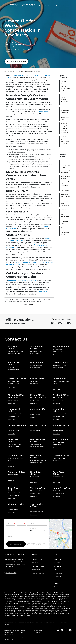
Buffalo (58, 596)
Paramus (27, 593)
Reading (14, 605)
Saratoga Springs (61, 607)
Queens (50, 603)
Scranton (7, 602)
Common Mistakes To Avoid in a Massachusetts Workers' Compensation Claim (66, 217)
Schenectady (63, 595)
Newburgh (44, 596)
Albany (28, 603)
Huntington (13, 596)
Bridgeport (41, 598)
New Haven (34, 598)
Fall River (19, 602)
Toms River (59, 602)
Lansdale (56, 600)
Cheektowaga (30, 608)
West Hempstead (53, 595)
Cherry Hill (53, 593)
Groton (7, 610)
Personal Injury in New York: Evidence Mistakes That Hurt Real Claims (65, 99)
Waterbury (8, 605)
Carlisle (41, 608)
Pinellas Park (58, 598)
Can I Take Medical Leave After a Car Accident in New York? (65, 86)
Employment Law (38, 573)
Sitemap (38, 632)
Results (57, 583)
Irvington (14, 607)
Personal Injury (38, 559)
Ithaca (24, 608)
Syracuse (44, 603)
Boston (19, 605)
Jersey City (33, 593)
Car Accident (37, 570)
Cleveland (46, 602)
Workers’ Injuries (38, 566)
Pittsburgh (50, 600)
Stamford (22, 598)
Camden (30, 595)
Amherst (53, 607)
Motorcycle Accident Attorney (40, 622)
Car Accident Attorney (11, 622)
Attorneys (58, 566)
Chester (53, 608)
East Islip (38, 596)
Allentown (17, 600)
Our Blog (58, 563)
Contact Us (58, 573)
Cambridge (66, 608)
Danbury (11, 598)
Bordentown (17, 595)
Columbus (52, 602)
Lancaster (30, 600)
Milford (46, 598)
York (20, 608)
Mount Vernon (61, 603)
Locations (58, 580)
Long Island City (36, 607)
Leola (37, 600)
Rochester (20, 596)
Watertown (59, 608)
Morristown (57, 605)
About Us (58, 559)
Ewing (12, 603)
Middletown (31, 596)
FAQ (56, 570)
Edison (58, 593)
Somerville (12, 610)
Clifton (46, 595)
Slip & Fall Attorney (54, 622)
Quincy (37, 608)
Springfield (34, 602)
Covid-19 (35, 563)
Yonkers (62, 596)
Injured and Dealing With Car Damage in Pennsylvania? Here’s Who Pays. (65, 128)
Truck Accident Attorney (24, 622)
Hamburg (18, 610)
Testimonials (59, 587)
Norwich (51, 598)
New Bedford (26, 602)
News (9, 72)
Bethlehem (63, 600)
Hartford (27, 598)
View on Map (34, 357)
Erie (34, 600)
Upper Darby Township (28, 605)
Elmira (26, 596)
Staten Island (34, 603)
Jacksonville (65, 598)
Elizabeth (41, 595)
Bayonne (63, 605)
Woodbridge (49, 605)
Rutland (7, 600)
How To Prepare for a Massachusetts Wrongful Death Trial (65, 141)
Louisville (40, 602)
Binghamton (51, 596)
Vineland (10, 595)
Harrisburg (24, 600)
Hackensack (25, 610)
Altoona (37, 605)
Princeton (7, 608)
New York (23, 603)
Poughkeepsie (45, 607)
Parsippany (66, 602)
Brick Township (21, 607)
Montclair (42, 605)
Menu (69, 5)
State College (15, 608)
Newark (35, 595)
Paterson (7, 603)
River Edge (24, 595)
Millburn (63, 593)
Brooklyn (17, 603)
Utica (40, 603)
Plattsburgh (47, 608)
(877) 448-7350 (45, 5)
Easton (12, 600)
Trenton (39, 593)
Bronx (54, 603)
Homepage (58, 577)
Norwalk (16, 598)
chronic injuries (44, 112)
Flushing (29, 607)
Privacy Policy (38, 630)
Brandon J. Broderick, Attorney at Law (22, 280)
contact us (43, 292)
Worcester (13, 602)
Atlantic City (46, 593)
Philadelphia (43, 600)
